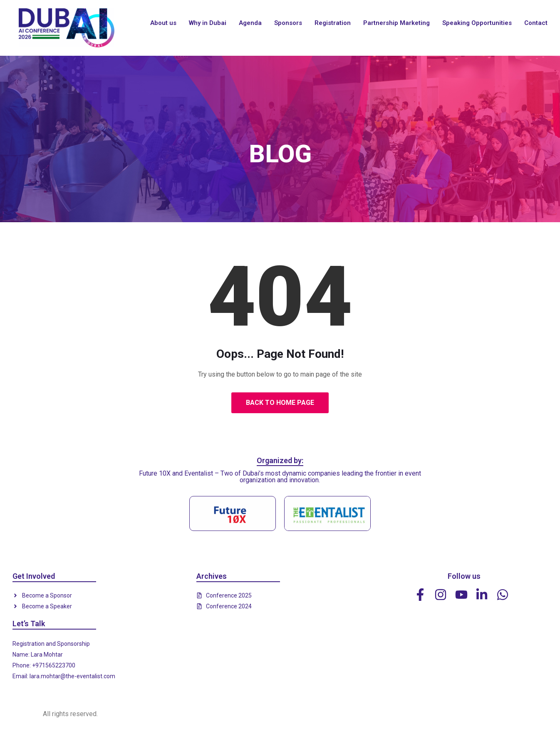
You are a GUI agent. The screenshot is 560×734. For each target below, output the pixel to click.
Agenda (250, 23)
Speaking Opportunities (477, 23)
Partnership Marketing (396, 23)
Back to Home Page (280, 403)
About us (163, 23)
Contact (536, 23)
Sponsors (288, 23)
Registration (333, 23)
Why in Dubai (208, 23)
